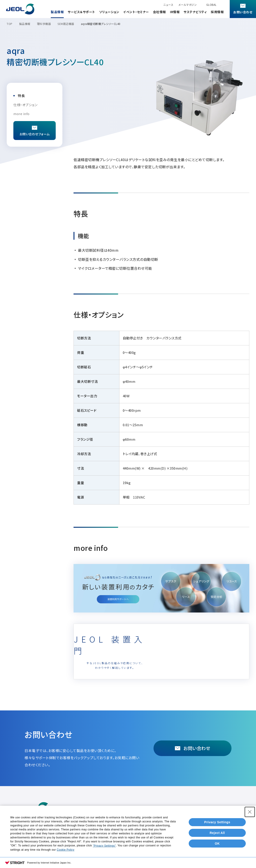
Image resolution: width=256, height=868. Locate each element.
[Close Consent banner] (250, 830)
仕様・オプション (25, 105)
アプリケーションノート (194, 809)
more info (22, 114)
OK (217, 861)
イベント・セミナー (136, 12)
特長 (21, 96)
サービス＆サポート (81, 12)
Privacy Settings (217, 840)
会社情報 (160, 12)
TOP (10, 24)
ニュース (168, 5)
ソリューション (109, 12)
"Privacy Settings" (104, 864)
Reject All (217, 850)
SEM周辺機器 (66, 24)
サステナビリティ (195, 12)
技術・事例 (132, 809)
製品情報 (57, 12)
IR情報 (175, 12)
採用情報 (217, 12)
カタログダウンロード (107, 809)
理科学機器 (44, 24)
